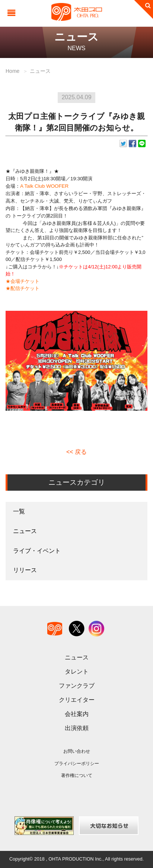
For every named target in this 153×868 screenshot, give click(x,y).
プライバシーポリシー (77, 764)
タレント (77, 672)
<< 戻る (76, 452)
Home (12, 71)
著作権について (77, 775)
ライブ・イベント (37, 551)
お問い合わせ (77, 751)
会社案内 (77, 714)
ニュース (40, 71)
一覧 (19, 511)
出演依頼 (77, 728)
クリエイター (77, 700)
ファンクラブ (77, 686)
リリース (25, 570)
